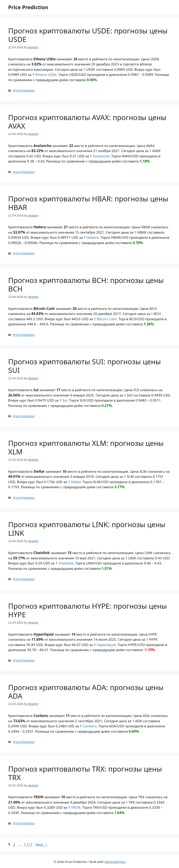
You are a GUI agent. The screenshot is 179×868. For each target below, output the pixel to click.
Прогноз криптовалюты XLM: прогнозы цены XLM (86, 447)
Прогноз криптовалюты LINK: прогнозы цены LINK (87, 529)
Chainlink (66, 563)
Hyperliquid (106, 645)
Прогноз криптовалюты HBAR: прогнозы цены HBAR (88, 203)
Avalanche (101, 156)
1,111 (28, 844)
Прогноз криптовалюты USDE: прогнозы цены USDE (88, 35)
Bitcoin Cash (107, 319)
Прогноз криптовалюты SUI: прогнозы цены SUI (84, 366)
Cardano (90, 726)
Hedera (93, 237)
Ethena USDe (46, 75)
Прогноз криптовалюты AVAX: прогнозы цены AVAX (87, 122)
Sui (65, 400)
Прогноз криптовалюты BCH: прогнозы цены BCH (86, 284)
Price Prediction (28, 7)
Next (42, 844)
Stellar (76, 482)
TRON (76, 807)
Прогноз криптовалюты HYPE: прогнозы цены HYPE (88, 610)
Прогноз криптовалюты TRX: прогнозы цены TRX (85, 773)
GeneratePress (115, 862)
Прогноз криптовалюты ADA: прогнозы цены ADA (86, 692)
